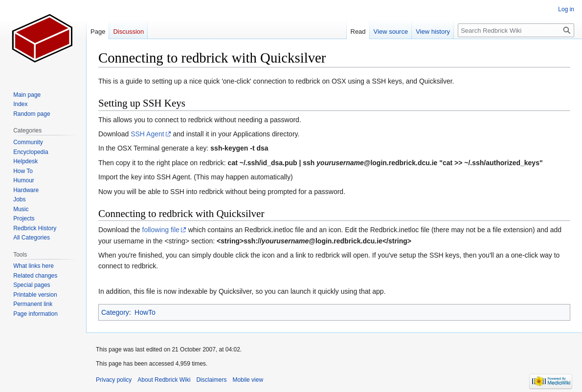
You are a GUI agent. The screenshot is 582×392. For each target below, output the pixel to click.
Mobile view (248, 380)
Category (115, 312)
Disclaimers (211, 380)
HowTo (145, 312)
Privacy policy (114, 380)
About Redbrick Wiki (164, 380)
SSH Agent (147, 134)
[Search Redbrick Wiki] (516, 30)
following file (161, 230)
